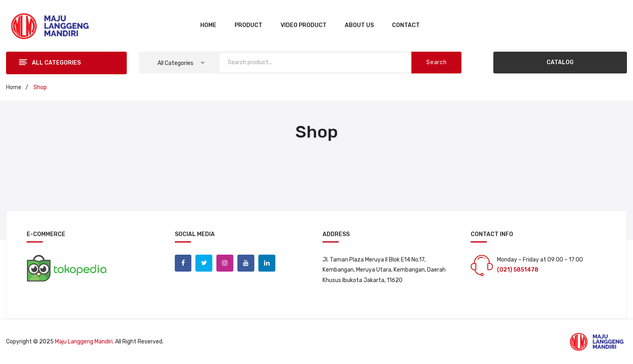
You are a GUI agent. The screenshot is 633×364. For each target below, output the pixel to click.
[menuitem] (208, 26)
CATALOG (560, 62)
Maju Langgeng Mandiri (84, 342)
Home (14, 87)
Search (436, 62)
